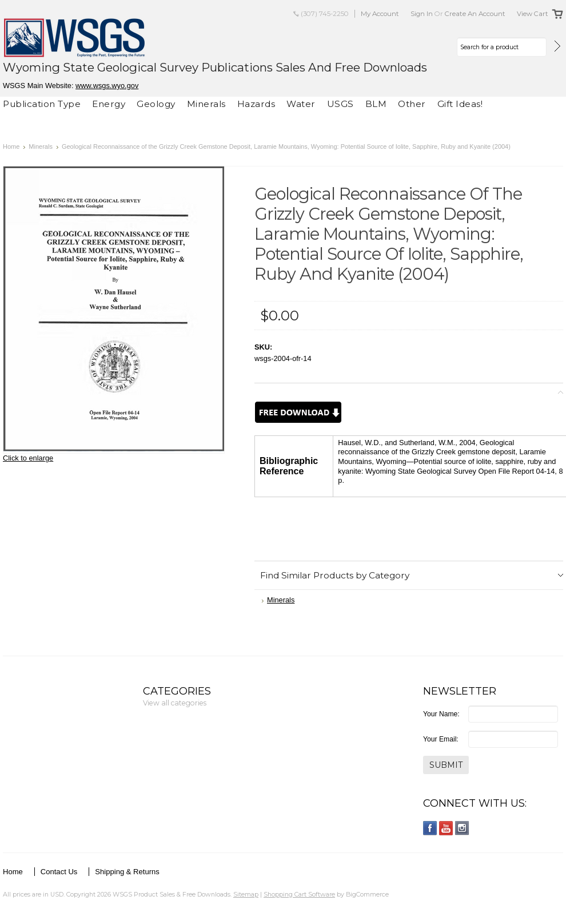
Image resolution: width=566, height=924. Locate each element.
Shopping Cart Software (299, 894)
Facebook (430, 828)
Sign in (422, 14)
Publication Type (42, 104)
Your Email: (441, 739)
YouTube (446, 828)
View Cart (533, 14)
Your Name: (441, 714)
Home (11, 146)
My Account (380, 14)
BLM (376, 104)
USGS (340, 104)
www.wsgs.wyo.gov (107, 86)
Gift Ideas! (460, 104)
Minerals (206, 104)
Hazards (256, 104)
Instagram (462, 828)
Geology (156, 104)
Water (301, 104)
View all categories (175, 703)
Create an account (475, 14)
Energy (109, 104)
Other (412, 104)
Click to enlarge (28, 458)
